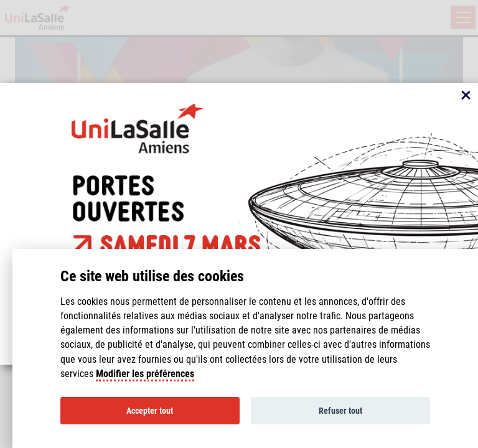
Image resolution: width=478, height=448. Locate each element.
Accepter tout (150, 411)
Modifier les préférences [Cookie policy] (145, 374)
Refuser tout (340, 411)
